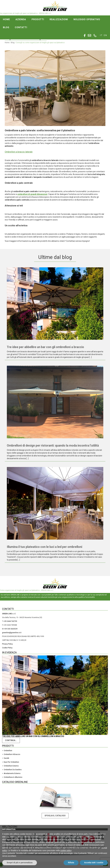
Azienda (21, 19)
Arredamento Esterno (12, 773)
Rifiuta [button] (71, 863)
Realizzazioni (59, 19)
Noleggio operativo (87, 19)
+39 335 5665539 (11, 629)
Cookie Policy (7, 648)
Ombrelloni (8, 751)
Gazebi (6, 758)
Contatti (21, 27)
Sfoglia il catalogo (55, 816)
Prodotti (38, 19)
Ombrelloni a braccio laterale (19, 152)
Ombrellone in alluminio (13, 777)
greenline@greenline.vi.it (12, 633)
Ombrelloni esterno (11, 766)
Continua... (11, 740)
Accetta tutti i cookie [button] (94, 863)
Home (6, 19)
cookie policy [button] (66, 850)
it (101, 35)
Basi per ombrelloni (11, 762)
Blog (6, 27)
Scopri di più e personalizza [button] (20, 863)
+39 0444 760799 (10, 621)
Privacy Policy (7, 644)
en (105, 35)
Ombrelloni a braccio (12, 754)
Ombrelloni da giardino (13, 770)
